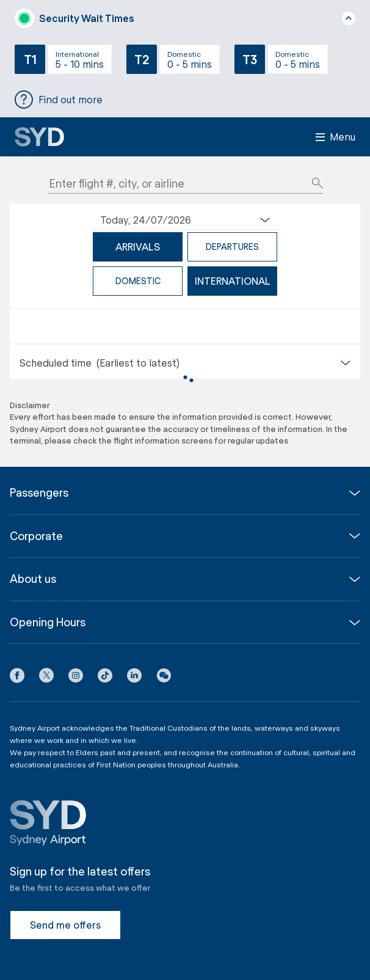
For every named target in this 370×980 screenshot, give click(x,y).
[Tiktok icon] (105, 678)
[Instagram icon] (76, 678)
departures (232, 247)
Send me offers (65, 925)
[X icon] (46, 678)
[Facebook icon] (17, 678)
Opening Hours (48, 622)
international (233, 281)
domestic (138, 281)
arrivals (138, 247)
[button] (164, 678)
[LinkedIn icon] (134, 678)
